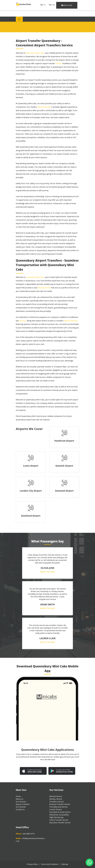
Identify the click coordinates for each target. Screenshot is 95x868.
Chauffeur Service (57, 802)
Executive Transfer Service (60, 823)
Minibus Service (56, 799)
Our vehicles (21, 807)
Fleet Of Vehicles (44, 107)
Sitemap (65, 864)
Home (18, 796)
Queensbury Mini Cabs (35, 53)
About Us (20, 799)
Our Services (21, 802)
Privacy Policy (32, 864)
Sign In (43, 5)
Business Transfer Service (60, 804)
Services (59, 63)
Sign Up (52, 5)
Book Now (67, 5)
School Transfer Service (59, 820)
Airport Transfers (23, 804)
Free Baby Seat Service (59, 807)
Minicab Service (44, 288)
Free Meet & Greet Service (60, 812)
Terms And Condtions (50, 864)
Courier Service (56, 809)
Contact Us (20, 809)
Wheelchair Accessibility (59, 815)
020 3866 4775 (29, 834)
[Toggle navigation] (19, 19)
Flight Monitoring (56, 817)
